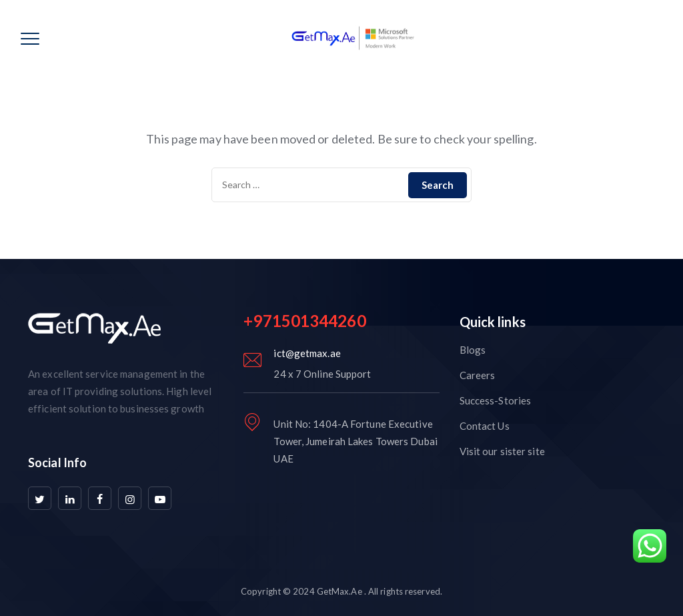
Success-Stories (496, 400)
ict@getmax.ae (307, 353)
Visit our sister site (502, 451)
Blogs (473, 350)
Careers (478, 375)
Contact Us (485, 426)
